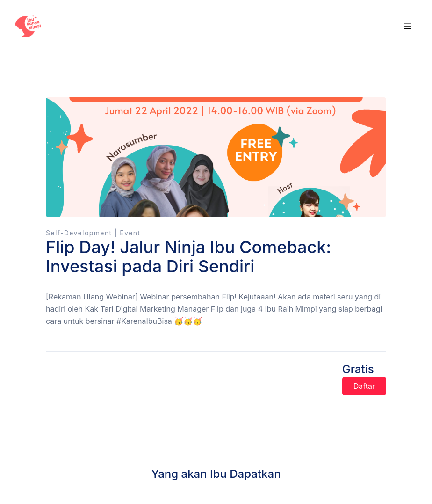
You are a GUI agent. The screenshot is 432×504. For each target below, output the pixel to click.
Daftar (364, 386)
